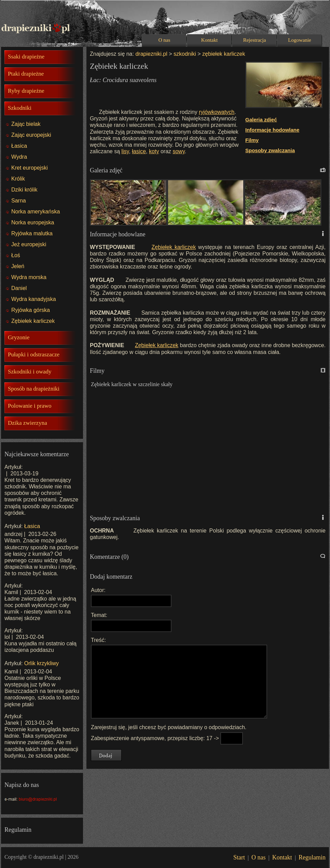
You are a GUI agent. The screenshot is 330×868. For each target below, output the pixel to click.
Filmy (252, 140)
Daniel (19, 288)
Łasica (19, 146)
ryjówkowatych (217, 112)
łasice (139, 151)
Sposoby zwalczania (270, 150)
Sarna (19, 201)
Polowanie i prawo (30, 406)
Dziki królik (24, 190)
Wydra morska (29, 277)
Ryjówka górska (31, 310)
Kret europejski (30, 168)
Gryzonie (19, 337)
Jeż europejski (29, 244)
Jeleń (18, 266)
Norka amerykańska (36, 212)
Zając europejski (31, 135)
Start (239, 857)
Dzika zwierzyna (27, 423)
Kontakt (209, 40)
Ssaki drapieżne (26, 57)
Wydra (19, 157)
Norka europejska (33, 222)
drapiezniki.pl (151, 54)
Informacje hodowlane (272, 130)
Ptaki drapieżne (26, 74)
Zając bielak (26, 124)
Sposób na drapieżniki (34, 389)
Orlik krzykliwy (42, 663)
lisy (125, 151)
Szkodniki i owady (30, 372)
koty (154, 151)
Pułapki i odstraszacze (34, 354)
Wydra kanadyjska (34, 299)
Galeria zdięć (261, 120)
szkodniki (185, 54)
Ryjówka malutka (32, 233)
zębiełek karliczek (223, 54)
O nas (164, 40)
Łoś (16, 255)
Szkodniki (20, 108)
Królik (18, 179)
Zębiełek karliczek (33, 321)
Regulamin (312, 857)
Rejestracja (255, 40)
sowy (178, 151)
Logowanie (299, 40)
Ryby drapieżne (26, 91)
